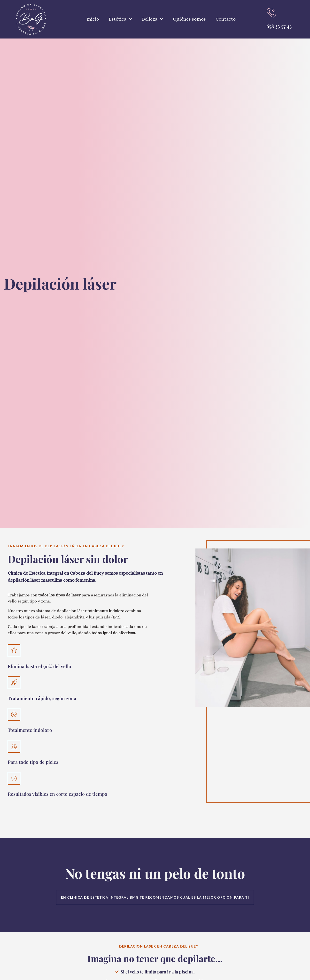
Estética (120, 19)
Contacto (226, 19)
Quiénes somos (189, 19)
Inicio (93, 19)
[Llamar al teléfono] (271, 13)
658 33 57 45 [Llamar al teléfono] (279, 26)
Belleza (153, 19)
